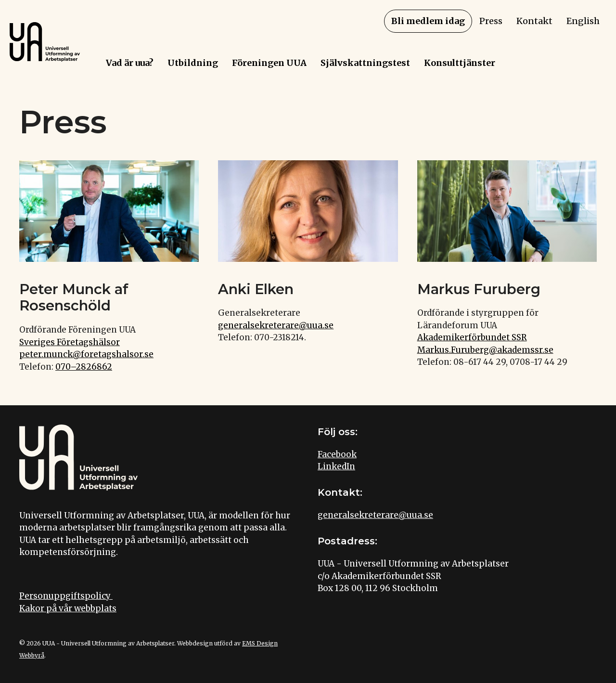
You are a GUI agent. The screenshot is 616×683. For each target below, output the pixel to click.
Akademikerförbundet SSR (472, 337)
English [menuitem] (583, 21)
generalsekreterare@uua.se (276, 325)
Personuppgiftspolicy (66, 596)
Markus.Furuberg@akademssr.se (485, 350)
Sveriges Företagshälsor (70, 342)
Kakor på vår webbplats (68, 608)
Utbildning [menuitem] (193, 63)
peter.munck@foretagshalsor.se (86, 354)
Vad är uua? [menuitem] (130, 63)
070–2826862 (84, 367)
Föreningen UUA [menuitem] (269, 63)
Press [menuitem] (491, 21)
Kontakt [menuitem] (534, 21)
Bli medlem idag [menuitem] (428, 21)
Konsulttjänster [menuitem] (460, 63)
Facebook (337, 454)
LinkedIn (336, 466)
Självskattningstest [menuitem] (365, 63)
